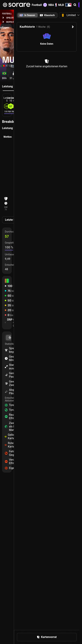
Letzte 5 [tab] (10, 220)
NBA (53, 5)
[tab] (47, 15)
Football (39, 5)
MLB (65, 5)
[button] (75, 5)
